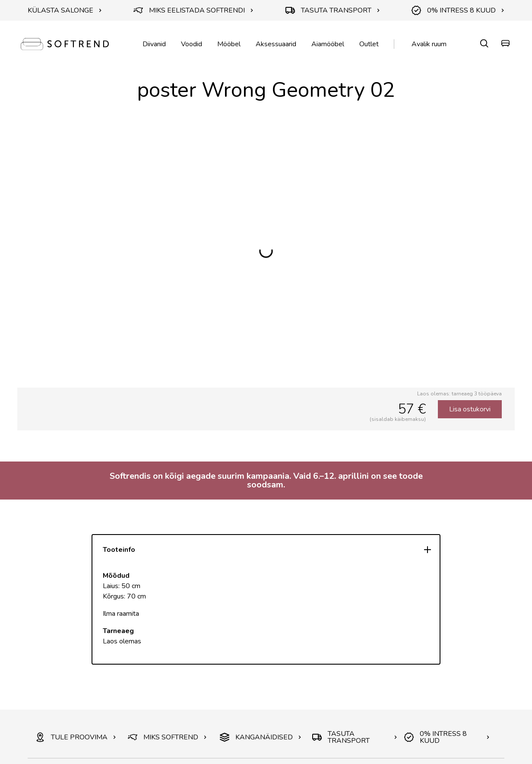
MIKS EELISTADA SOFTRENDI (193, 10)
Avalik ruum (429, 44)
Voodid (192, 44)
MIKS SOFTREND (167, 737)
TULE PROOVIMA (76, 737)
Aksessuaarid (276, 44)
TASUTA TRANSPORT (333, 10)
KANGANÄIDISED (261, 737)
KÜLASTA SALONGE (65, 10)
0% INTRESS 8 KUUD (458, 10)
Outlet (369, 44)
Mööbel (229, 44)
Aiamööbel (328, 44)
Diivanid (154, 44)
